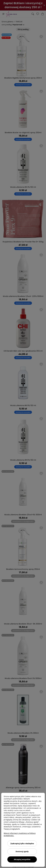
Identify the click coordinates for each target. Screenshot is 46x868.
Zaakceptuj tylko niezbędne (22, 843)
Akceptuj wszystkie (22, 859)
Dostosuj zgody (22, 851)
